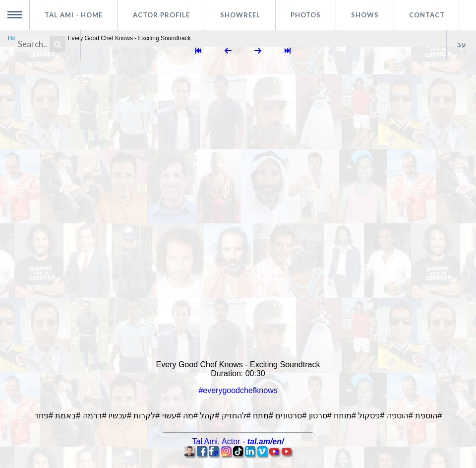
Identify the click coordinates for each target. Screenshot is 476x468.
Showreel (240, 15)
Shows (365, 15)
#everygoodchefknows (238, 390)
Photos (306, 15)
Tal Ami (74, 15)
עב (462, 45)
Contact (427, 15)
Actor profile (161, 15)
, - (238, 441)
